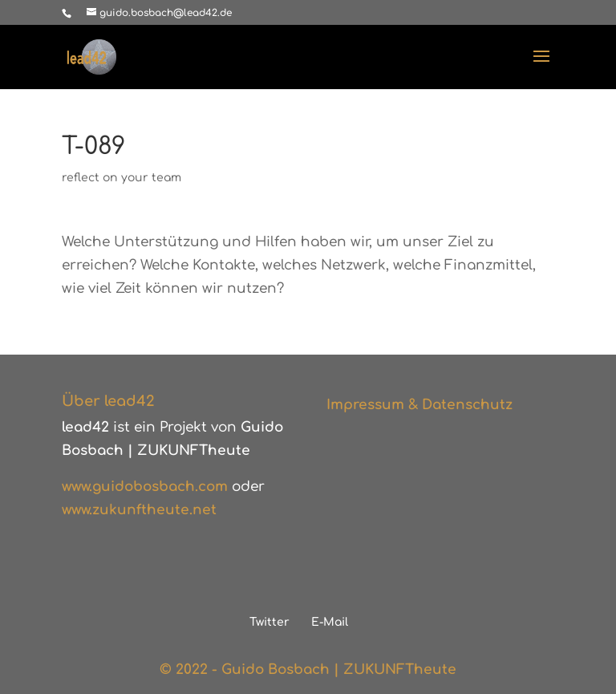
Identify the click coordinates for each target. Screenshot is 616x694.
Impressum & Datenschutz (419, 405)
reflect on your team (122, 178)
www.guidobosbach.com (145, 487)
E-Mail (330, 622)
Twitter (269, 622)
